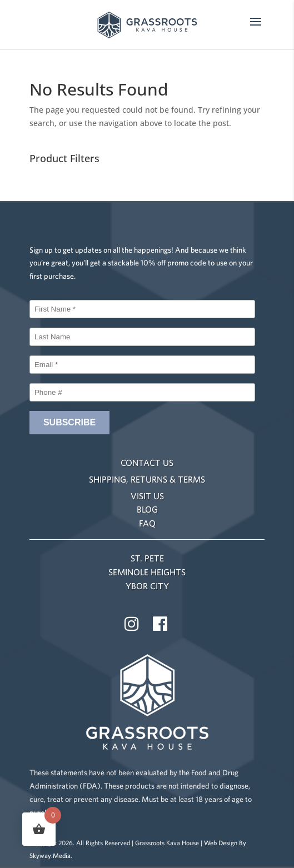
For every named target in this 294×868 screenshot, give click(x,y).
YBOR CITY (147, 586)
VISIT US (147, 496)
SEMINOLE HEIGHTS (147, 572)
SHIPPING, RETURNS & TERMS (147, 479)
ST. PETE (147, 558)
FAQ (147, 523)
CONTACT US (147, 463)
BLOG (147, 509)
